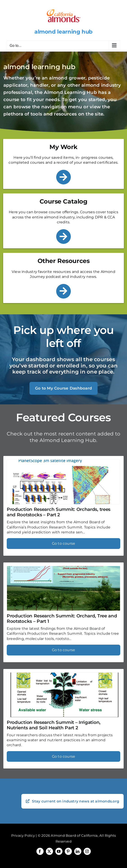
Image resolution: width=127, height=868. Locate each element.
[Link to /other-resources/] (63, 291)
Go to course (64, 543)
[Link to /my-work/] (63, 177)
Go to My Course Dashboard (63, 388)
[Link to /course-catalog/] (63, 237)
